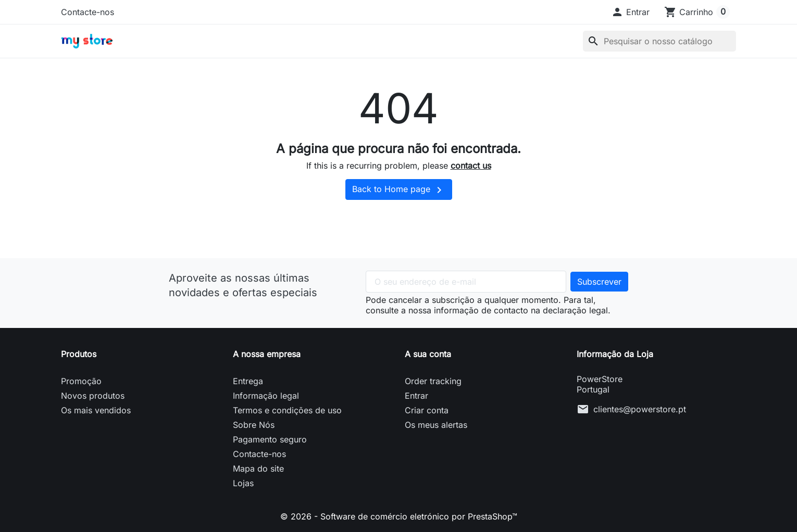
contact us (471, 166)
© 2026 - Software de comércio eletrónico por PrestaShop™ (399, 516)
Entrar (416, 396)
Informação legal (266, 396)
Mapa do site (258, 468)
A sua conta (428, 354)
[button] (630, 12)
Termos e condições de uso (287, 410)
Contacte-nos (88, 12)
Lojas (243, 483)
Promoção (81, 381)
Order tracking (433, 381)
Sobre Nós (254, 425)
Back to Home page (399, 190)
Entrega (248, 381)
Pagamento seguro (270, 439)
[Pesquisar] (659, 41)
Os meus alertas (436, 425)
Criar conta (427, 410)
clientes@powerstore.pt (640, 409)
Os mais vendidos (96, 410)
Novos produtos (93, 396)
